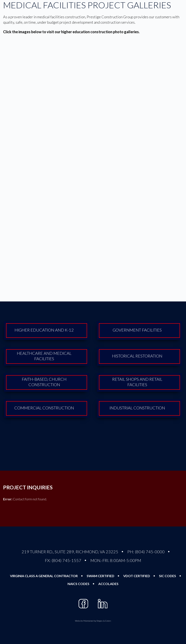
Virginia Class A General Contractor (44, 576)
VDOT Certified (137, 576)
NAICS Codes (78, 584)
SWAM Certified (100, 576)
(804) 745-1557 (66, 560)
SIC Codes (168, 576)
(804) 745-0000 (150, 552)
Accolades (108, 584)
